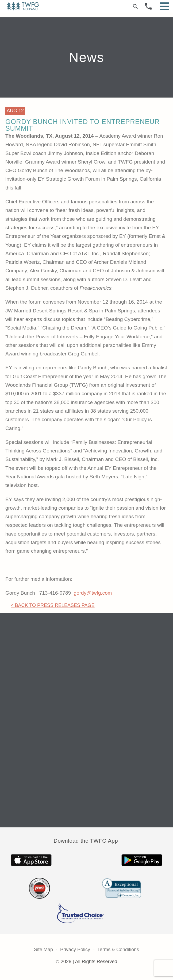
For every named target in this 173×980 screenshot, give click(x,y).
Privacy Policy (75, 950)
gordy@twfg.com (93, 593)
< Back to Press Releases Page (53, 605)
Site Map (43, 950)
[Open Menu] (165, 6)
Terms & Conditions (118, 950)
